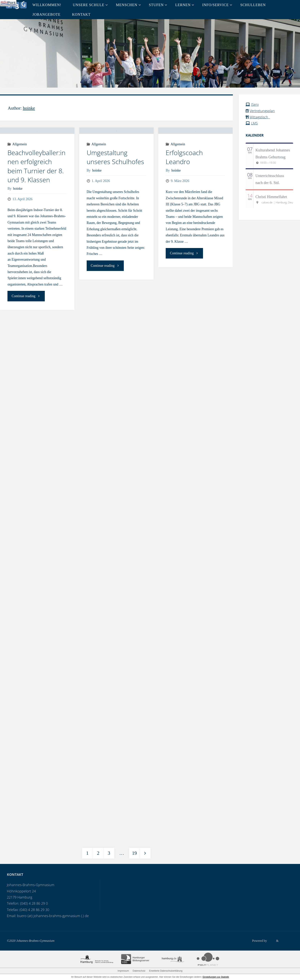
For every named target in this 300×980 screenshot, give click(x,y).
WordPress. (286, 941)
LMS (254, 123)
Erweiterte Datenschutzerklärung (166, 971)
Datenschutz (139, 971)
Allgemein (20, 168)
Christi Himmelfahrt (271, 197)
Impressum (123, 971)
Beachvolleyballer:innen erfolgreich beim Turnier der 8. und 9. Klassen (36, 190)
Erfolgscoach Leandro (184, 181)
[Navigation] (8, 3)
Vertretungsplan (262, 111)
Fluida (271, 941)
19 (134, 853)
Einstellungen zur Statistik (216, 977)
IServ (255, 104)
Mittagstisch (260, 117)
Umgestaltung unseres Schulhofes (115, 181)
